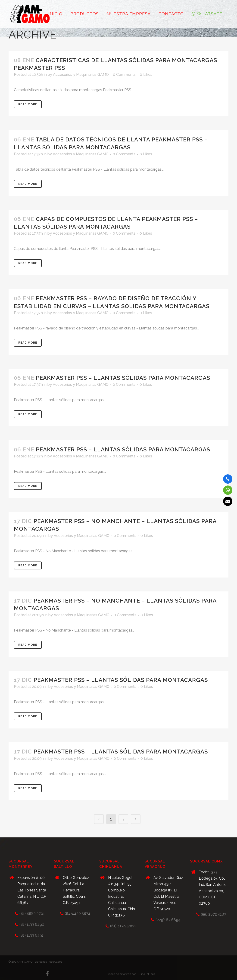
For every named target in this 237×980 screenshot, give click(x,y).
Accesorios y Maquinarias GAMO (81, 75)
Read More (28, 104)
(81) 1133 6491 (31, 935)
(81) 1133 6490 (32, 924)
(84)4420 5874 (78, 914)
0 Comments (124, 75)
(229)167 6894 (168, 920)
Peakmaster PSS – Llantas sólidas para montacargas (123, 378)
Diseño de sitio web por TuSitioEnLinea (131, 974)
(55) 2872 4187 (214, 914)
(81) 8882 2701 (32, 914)
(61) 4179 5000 (123, 926)
